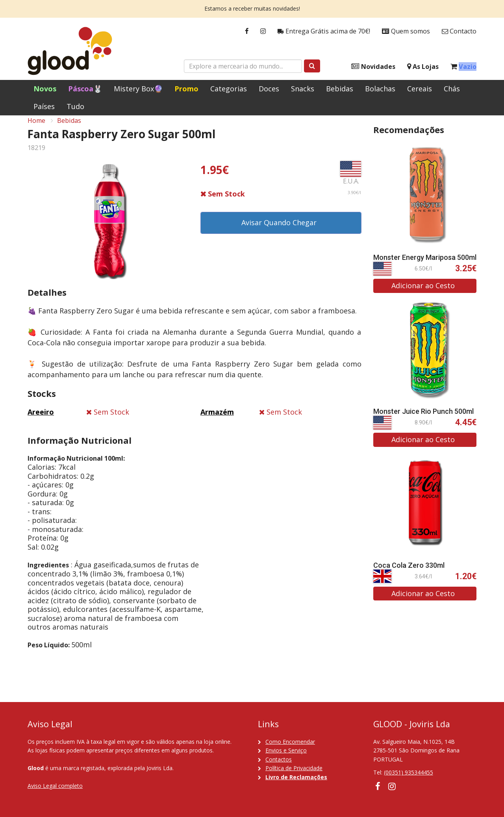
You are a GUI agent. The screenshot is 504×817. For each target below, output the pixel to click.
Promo (186, 89)
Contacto (459, 31)
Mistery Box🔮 (138, 89)
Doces (269, 89)
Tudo (75, 106)
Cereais (420, 89)
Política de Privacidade (294, 768)
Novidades (373, 67)
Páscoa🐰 (85, 89)
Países (44, 106)
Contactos (279, 759)
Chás (452, 89)
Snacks (303, 89)
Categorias (229, 89)
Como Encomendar (290, 742)
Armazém (217, 420)
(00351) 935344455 (409, 772)
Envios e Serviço (286, 750)
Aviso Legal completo (55, 786)
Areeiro (41, 420)
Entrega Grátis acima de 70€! (324, 31)
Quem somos (406, 31)
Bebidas (340, 89)
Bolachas (380, 89)
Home (36, 128)
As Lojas (423, 67)
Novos (45, 89)
